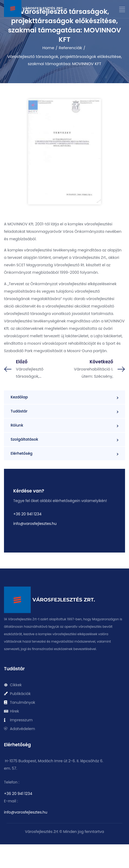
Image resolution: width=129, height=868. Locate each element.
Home (48, 48)
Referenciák (70, 48)
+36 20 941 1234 (27, 514)
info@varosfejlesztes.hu (35, 524)
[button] (122, 10)
